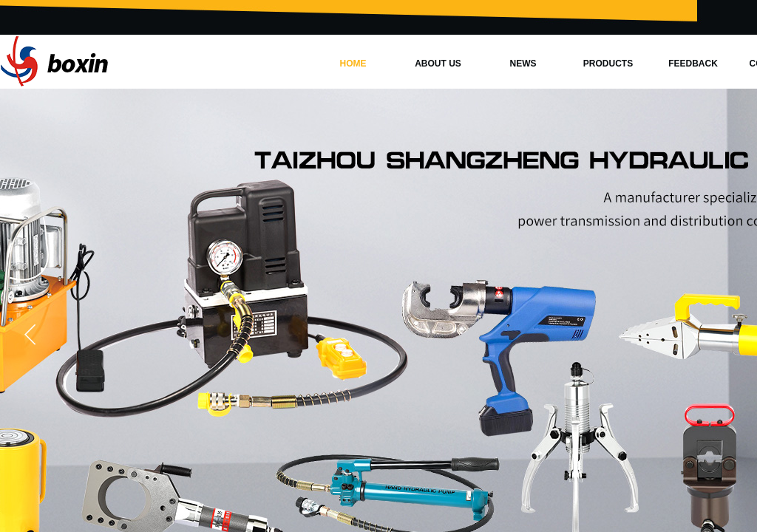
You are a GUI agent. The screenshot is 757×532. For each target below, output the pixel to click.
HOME (353, 64)
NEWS (523, 64)
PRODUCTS (608, 64)
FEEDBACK (693, 64)
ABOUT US (438, 64)
